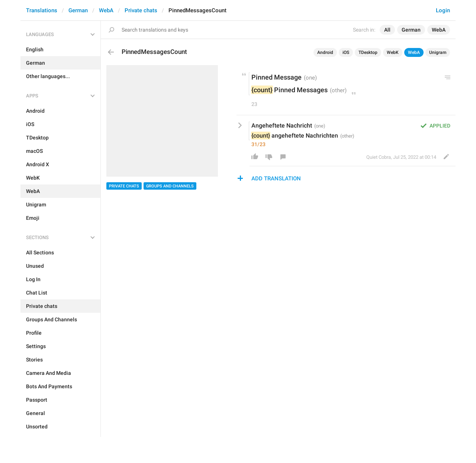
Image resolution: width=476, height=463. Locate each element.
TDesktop (368, 52)
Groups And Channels (170, 186)
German (78, 10)
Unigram (438, 52)
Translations (42, 10)
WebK (393, 52)
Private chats (141, 10)
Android (325, 52)
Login (443, 10)
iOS (346, 52)
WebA (106, 10)
